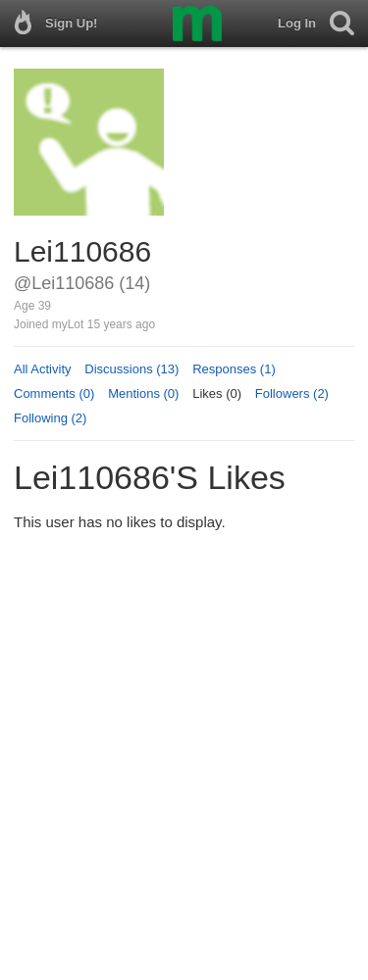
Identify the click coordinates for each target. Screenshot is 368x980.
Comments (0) (54, 393)
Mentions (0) (143, 393)
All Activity (43, 369)
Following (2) (50, 418)
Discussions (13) (131, 369)
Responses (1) (234, 369)
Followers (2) (292, 393)
